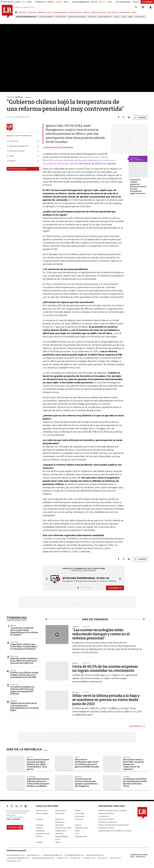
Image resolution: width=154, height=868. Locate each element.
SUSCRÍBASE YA (115, 588)
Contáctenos (104, 816)
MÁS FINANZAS (136, 726)
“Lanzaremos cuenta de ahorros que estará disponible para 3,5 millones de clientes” (24, 631)
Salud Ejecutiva (81, 836)
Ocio (77, 834)
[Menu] (16, 12)
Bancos (13, 626)
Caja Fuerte (60, 813)
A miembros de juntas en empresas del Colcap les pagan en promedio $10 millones (22, 690)
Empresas (40, 825)
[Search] (136, 7)
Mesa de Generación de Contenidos (113, 811)
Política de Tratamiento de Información (114, 825)
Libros (130, 17)
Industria (14, 656)
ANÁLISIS (86, 12)
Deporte (126, 757)
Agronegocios (41, 811)
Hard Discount (61, 17)
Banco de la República (77, 17)
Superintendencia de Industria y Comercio (115, 831)
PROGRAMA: (14, 97)
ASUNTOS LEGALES (98, 12)
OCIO (49, 12)
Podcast (39, 836)
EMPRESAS (42, 12)
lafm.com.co (103, 858)
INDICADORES (125, 12)
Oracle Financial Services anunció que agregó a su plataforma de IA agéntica (86, 782)
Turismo (126, 777)
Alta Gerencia (61, 811)
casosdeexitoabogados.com (18, 858)
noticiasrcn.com (89, 858)
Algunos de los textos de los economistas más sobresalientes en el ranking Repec (24, 707)
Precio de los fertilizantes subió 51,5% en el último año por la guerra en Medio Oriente (87, 763)
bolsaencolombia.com (95, 855)
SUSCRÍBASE (147, 2)
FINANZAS (22, 12)
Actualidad (31, 777)
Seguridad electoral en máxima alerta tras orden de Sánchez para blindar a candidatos (38, 782)
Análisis (78, 811)
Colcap (116, 17)
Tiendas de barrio (46, 17)
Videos (58, 842)
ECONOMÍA (32, 12)
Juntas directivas (105, 17)
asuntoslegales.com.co (16, 855)
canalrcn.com (62, 858)
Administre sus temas (17, 169)
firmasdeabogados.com (74, 855)
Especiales (59, 825)
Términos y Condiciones (108, 822)
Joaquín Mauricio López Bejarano (58, 147)
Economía (79, 819)
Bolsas (13, 671)
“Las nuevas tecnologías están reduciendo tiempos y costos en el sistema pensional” (101, 634)
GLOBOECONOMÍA (60, 12)
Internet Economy (43, 834)
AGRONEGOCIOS (75, 12)
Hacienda (14, 701)
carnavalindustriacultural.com (43, 858)
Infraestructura (61, 831)
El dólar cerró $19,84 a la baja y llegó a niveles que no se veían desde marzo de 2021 (24, 675)
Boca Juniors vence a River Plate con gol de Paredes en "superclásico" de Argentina (133, 764)
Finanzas (78, 777)
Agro (77, 757)
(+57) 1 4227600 (13, 819)
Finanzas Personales (63, 828)
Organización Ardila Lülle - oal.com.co (139, 856)
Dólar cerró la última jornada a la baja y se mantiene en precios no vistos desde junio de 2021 (106, 700)
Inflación (92, 17)
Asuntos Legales (42, 813)
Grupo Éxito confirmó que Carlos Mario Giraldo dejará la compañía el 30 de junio (24, 647)
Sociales (39, 842)
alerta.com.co (115, 858)
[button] (46, 579)
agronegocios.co (34, 855)
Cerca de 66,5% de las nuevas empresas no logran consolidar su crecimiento (105, 668)
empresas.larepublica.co (53, 855)
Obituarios (59, 834)
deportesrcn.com (14, 861)
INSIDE (134, 12)
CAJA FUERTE (112, 12)
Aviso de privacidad (106, 819)
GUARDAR (140, 117)
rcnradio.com (75, 858)
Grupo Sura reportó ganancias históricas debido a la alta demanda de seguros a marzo (138, 187)
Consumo (40, 819)
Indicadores (40, 831)
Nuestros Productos (106, 813)
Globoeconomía (81, 828)
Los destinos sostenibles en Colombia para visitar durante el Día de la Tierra (135, 782)
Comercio (14, 642)
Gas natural (140, 17)
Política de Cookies (106, 828)
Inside (77, 831)
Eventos (78, 825)
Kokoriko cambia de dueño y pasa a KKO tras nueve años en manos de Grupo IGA (24, 661)
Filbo (123, 17)
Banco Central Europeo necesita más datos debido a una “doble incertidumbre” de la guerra (38, 764)
